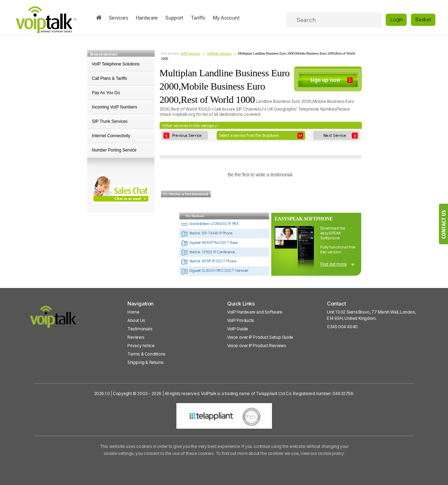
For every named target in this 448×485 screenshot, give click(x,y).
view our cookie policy (322, 453)
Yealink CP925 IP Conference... (209, 252)
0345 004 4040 (342, 327)
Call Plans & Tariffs (110, 78)
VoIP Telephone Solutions (116, 64)
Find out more (334, 264)
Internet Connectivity (111, 136)
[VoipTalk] (55, 320)
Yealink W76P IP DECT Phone (208, 261)
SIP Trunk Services (110, 121)
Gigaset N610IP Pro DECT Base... (211, 242)
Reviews (136, 337)
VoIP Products (241, 320)
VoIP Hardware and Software (255, 312)
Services (118, 18)
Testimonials (140, 329)
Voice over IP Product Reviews (257, 346)
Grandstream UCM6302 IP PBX (210, 224)
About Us (136, 320)
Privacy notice (141, 346)
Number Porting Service (114, 150)
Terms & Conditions (146, 354)
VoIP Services (190, 53)
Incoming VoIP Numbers (115, 107)
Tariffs (198, 18)
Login (396, 19)
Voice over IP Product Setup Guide (260, 337)
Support (174, 18)
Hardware (147, 18)
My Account (226, 18)
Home (133, 312)
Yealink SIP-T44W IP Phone (207, 233)
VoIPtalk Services (219, 53)
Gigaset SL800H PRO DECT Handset (214, 270)
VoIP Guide (238, 329)
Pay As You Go (106, 93)
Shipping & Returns (146, 362)
